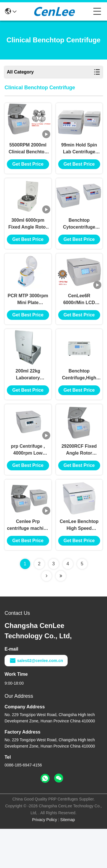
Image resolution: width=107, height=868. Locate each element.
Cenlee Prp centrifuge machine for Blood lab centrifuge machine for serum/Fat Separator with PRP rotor (28, 565)
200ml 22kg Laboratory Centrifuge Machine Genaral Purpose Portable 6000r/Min (28, 401)
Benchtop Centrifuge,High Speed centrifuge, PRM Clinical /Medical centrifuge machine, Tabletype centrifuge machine (79, 401)
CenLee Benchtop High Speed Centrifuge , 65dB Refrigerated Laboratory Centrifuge (79, 565)
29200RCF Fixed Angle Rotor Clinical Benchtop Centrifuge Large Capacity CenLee (79, 483)
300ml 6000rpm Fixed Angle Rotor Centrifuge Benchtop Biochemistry (28, 237)
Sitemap (67, 859)
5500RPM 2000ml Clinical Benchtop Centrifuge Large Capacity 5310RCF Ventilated (28, 155)
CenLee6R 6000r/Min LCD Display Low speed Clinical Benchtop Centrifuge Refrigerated (79, 319)
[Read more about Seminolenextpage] (47, 615)
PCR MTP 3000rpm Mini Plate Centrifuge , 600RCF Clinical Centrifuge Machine (28, 319)
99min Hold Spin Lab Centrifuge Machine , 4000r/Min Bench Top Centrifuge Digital (79, 155)
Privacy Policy (45, 859)
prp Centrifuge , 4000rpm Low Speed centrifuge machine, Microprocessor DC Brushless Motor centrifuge (28, 483)
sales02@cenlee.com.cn (36, 700)
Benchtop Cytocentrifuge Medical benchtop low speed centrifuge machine (79, 237)
